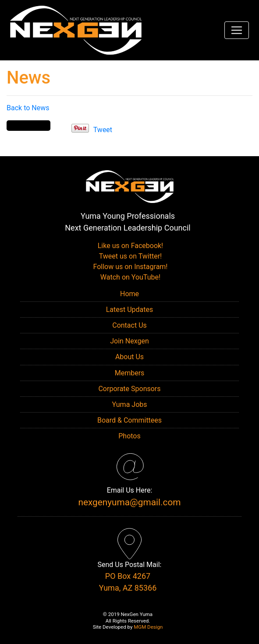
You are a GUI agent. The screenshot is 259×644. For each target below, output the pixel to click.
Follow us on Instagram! (130, 267)
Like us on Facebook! (129, 246)
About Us (129, 357)
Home (129, 294)
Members (130, 373)
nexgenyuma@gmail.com (129, 502)
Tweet (103, 130)
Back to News (28, 108)
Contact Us (129, 325)
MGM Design (148, 627)
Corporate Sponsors (129, 389)
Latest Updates (130, 310)
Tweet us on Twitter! (129, 256)
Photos (129, 436)
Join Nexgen (129, 341)
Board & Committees (129, 420)
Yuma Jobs (129, 404)
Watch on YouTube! (129, 277)
